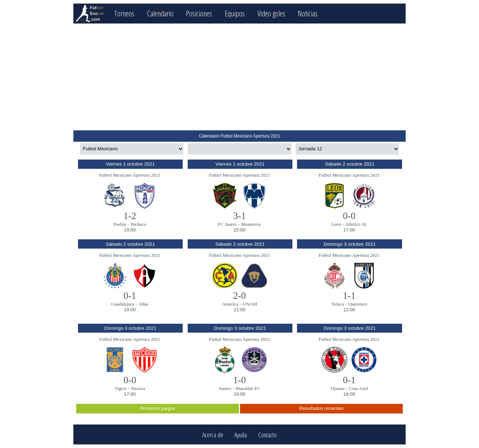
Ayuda (241, 435)
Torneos (124, 13)
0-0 (349, 216)
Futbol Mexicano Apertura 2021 (130, 175)
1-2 (130, 216)
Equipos (235, 13)
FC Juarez (228, 224)
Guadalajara (123, 304)
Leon (336, 224)
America (230, 304)
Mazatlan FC (248, 388)
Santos (225, 388)
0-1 (130, 296)
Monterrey (251, 224)
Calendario (160, 13)
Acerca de (213, 435)
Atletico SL (356, 224)
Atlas (144, 304)
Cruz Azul (358, 388)
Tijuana (337, 388)
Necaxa (138, 388)
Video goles (271, 13)
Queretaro (358, 304)
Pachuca (138, 224)
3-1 (240, 216)
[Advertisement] (239, 77)
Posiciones (199, 13)
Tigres (121, 388)
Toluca (338, 304)
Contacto (267, 435)
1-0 (240, 380)
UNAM (250, 304)
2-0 (240, 296)
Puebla (120, 224)
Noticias (308, 13)
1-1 (349, 296)
